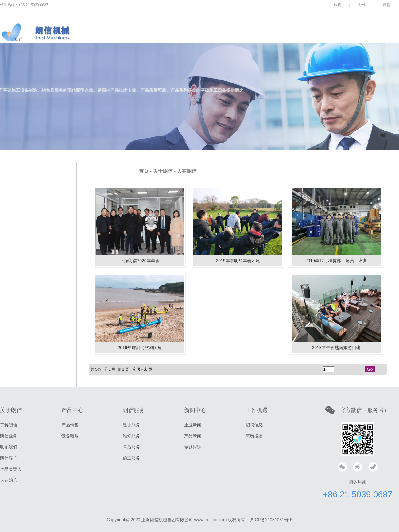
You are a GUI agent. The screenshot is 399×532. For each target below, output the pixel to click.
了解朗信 (58, 214)
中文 (393, 30)
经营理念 (60, 248)
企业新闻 (193, 425)
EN (380, 30)
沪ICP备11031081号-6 (271, 520)
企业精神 (60, 240)
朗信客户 (58, 276)
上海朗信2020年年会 (139, 261)
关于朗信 (147, 37)
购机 (338, 5)
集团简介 (60, 223)
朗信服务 (221, 37)
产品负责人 (56, 285)
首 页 (136, 369)
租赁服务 (131, 425)
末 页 (148, 369)
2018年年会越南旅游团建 (336, 348)
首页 (180, 171)
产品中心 (184, 37)
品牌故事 (60, 231)
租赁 (387, 5)
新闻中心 (258, 37)
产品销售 (70, 425)
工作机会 (295, 37)
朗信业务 (58, 257)
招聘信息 (254, 425)
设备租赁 (70, 436)
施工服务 (131, 458)
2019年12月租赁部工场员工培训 (336, 261)
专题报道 (193, 447)
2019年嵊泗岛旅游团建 (139, 348)
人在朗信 (9, 480)
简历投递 (254, 436)
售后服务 (131, 447)
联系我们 (58, 266)
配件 (362, 5)
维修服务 (131, 436)
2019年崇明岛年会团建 (238, 261)
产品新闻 (193, 436)
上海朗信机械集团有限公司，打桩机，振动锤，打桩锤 (64, 38)
